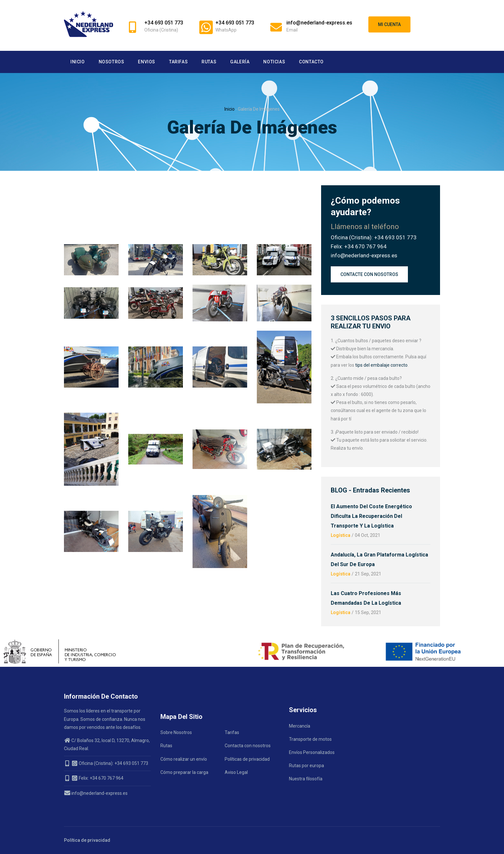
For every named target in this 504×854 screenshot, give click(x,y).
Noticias (274, 62)
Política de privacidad (87, 840)
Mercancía (300, 726)
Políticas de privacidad (247, 759)
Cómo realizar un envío (184, 759)
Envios (147, 62)
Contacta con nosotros (248, 746)
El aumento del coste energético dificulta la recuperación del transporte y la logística (371, 516)
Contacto (311, 62)
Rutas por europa (306, 766)
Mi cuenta (389, 24)
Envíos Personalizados (312, 752)
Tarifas (178, 62)
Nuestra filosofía (306, 779)
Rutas (209, 62)
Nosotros (112, 62)
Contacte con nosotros (369, 274)
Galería (240, 62)
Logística (341, 535)
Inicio (78, 62)
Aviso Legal (236, 772)
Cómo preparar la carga (184, 772)
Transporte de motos (310, 739)
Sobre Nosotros (176, 732)
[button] (91, 248)
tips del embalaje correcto (381, 365)
